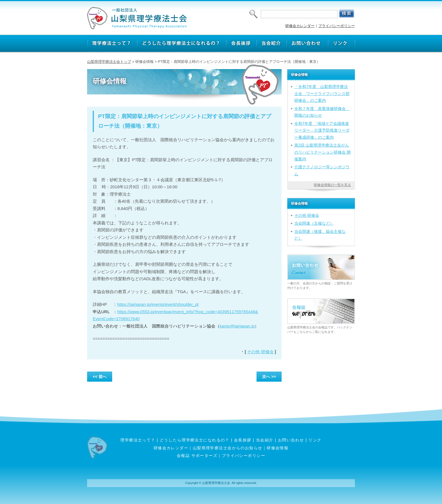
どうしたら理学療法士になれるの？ (195, 440)
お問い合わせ (291, 440)
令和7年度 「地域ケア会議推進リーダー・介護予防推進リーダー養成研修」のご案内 (322, 130)
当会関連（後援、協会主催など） (320, 235)
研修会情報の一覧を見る (332, 185)
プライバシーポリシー (337, 26)
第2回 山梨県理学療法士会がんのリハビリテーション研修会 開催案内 (322, 152)
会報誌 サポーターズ (197, 456)
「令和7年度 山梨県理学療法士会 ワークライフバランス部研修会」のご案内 (322, 93)
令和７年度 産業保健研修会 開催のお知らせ (322, 112)
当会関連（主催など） (314, 223)
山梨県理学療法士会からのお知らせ (228, 448)
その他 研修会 (260, 352)
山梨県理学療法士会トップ (109, 62)
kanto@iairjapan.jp (237, 326)
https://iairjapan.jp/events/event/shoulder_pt (158, 304)
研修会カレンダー (300, 26)
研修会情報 (278, 448)
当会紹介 (265, 440)
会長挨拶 (243, 440)
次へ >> (269, 377)
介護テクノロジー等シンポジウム (322, 170)
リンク (315, 440)
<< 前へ (100, 377)
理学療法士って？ (138, 440)
